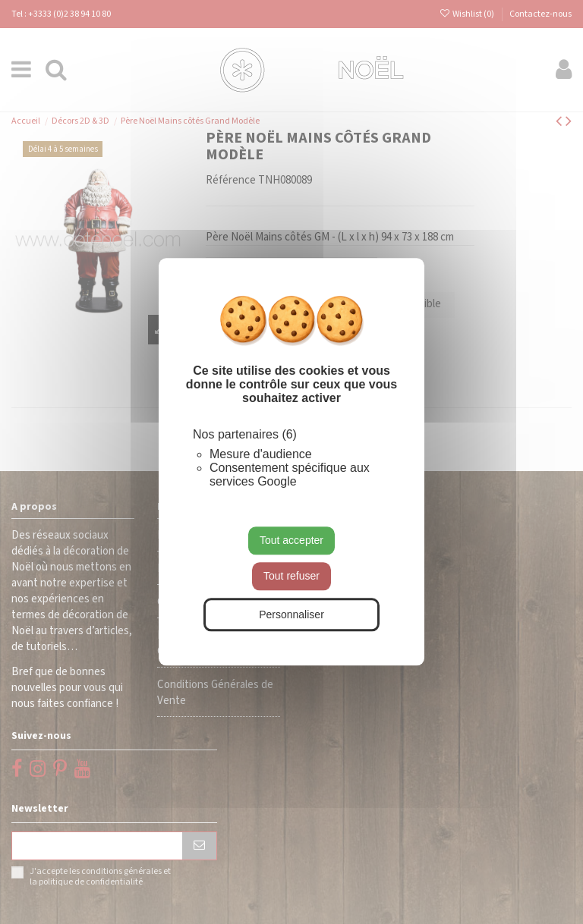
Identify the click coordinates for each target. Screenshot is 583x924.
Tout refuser (291, 576)
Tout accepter (291, 540)
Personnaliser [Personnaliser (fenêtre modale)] (291, 614)
